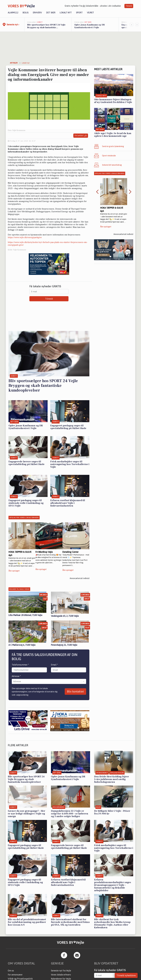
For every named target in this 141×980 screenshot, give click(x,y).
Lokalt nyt (66, 13)
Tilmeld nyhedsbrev (126, 975)
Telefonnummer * (20, 665)
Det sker (51, 13)
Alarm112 (13, 13)
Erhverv (37, 13)
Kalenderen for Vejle (61, 979)
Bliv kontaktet (75, 691)
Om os (11, 971)
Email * (54, 665)
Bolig (26, 13)
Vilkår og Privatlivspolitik (20, 979)
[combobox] (13, 681)
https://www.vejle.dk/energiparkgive (25, 237)
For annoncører (15, 975)
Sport (79, 13)
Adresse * (16, 676)
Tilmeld (129, 6)
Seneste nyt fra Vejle (61, 971)
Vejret (90, 13)
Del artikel (81, 136)
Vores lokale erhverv (61, 975)
